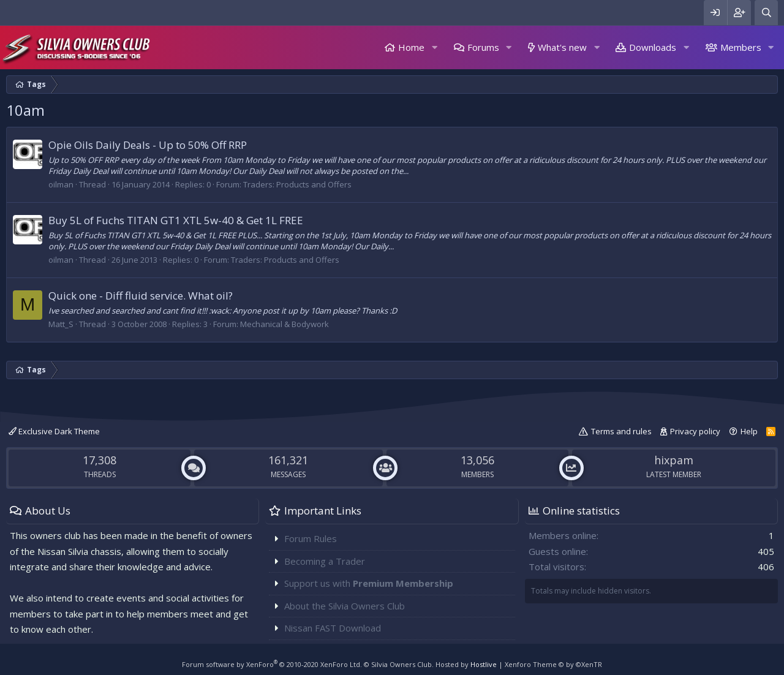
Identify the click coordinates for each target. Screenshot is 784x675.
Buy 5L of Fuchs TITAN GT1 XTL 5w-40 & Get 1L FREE (176, 220)
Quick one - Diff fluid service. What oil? (141, 296)
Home (411, 47)
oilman (61, 184)
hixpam (674, 460)
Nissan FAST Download (333, 628)
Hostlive (484, 664)
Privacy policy (695, 431)
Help (749, 431)
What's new (562, 47)
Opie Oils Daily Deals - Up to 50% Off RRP (148, 145)
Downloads (653, 47)
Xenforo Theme (553, 664)
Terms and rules (621, 431)
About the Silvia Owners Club (345, 606)
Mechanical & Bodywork (285, 324)
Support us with (369, 583)
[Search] (766, 13)
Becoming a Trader (325, 561)
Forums (483, 47)
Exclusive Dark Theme (54, 431)
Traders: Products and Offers (297, 184)
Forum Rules (311, 538)
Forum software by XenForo (272, 664)
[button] (434, 47)
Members (741, 47)
